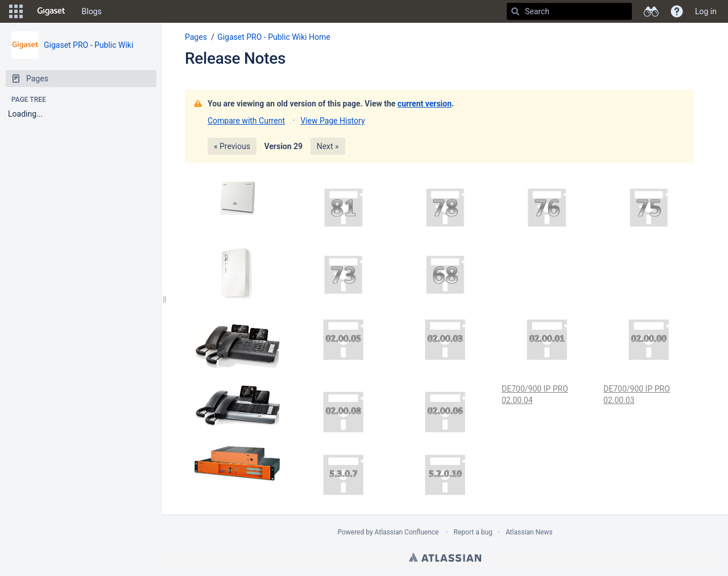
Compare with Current (246, 121)
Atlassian (445, 557)
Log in (706, 11)
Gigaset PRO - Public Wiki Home (274, 37)
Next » (328, 146)
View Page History (332, 121)
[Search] (515, 11)
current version (425, 104)
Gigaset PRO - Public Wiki (88, 45)
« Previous (232, 146)
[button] (16, 11)
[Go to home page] (51, 11)
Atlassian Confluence (407, 532)
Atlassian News (529, 532)
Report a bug (473, 532)
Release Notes (235, 58)
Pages (196, 37)
